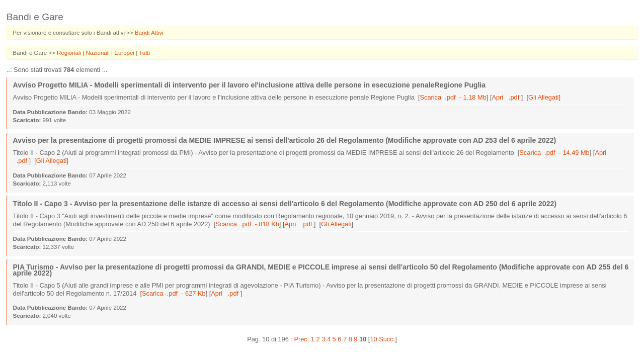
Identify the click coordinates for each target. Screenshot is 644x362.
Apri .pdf (506, 97)
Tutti (144, 53)
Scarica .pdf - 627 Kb (174, 293)
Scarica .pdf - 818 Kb (247, 224)
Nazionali (98, 53)
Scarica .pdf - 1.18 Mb (453, 97)
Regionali (70, 53)
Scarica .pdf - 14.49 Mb (554, 153)
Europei (125, 53)
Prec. (301, 339)
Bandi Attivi (149, 33)
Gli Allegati (543, 97)
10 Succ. (382, 339)
